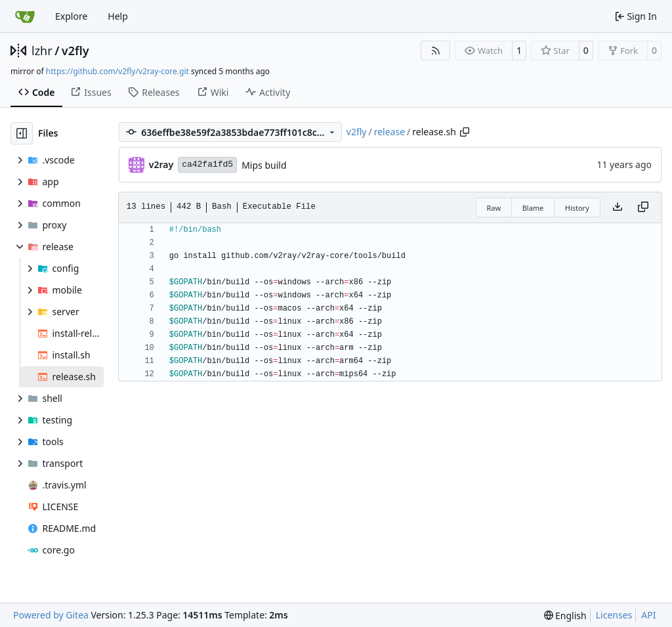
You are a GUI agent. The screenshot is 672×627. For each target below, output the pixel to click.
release (389, 132)
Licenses (614, 615)
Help (118, 16)
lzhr (42, 51)
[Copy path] (465, 132)
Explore (71, 16)
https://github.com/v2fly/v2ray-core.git (117, 71)
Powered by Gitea (51, 615)
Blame (533, 208)
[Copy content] (643, 207)
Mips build (264, 165)
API (648, 615)
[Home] (25, 16)
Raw (494, 208)
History (577, 208)
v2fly (75, 51)
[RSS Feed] (436, 51)
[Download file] (618, 207)
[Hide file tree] (22, 133)
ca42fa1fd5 (207, 164)
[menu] (565, 616)
